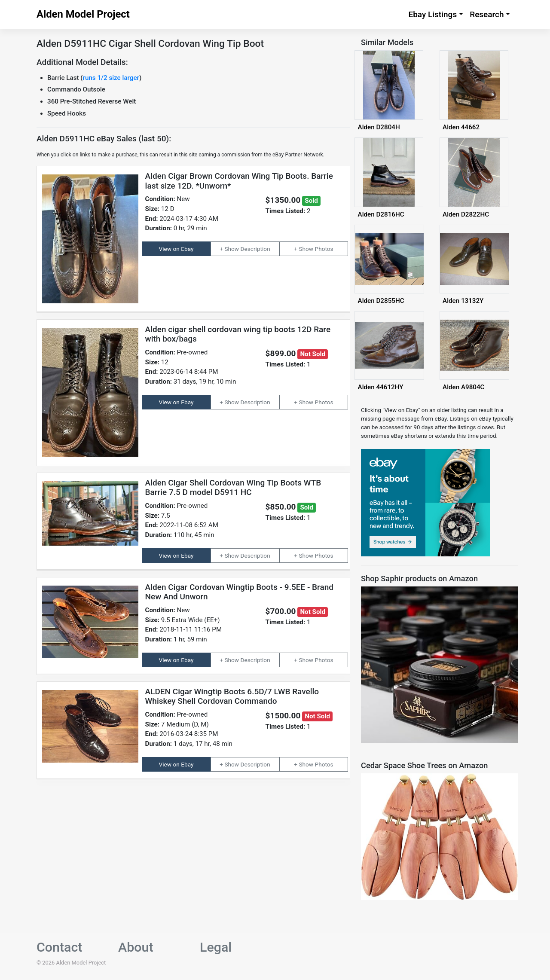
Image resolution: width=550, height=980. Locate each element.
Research (487, 14)
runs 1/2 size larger (111, 78)
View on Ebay (176, 249)
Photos (324, 249)
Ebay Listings (432, 14)
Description (255, 249)
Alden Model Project (83, 14)
